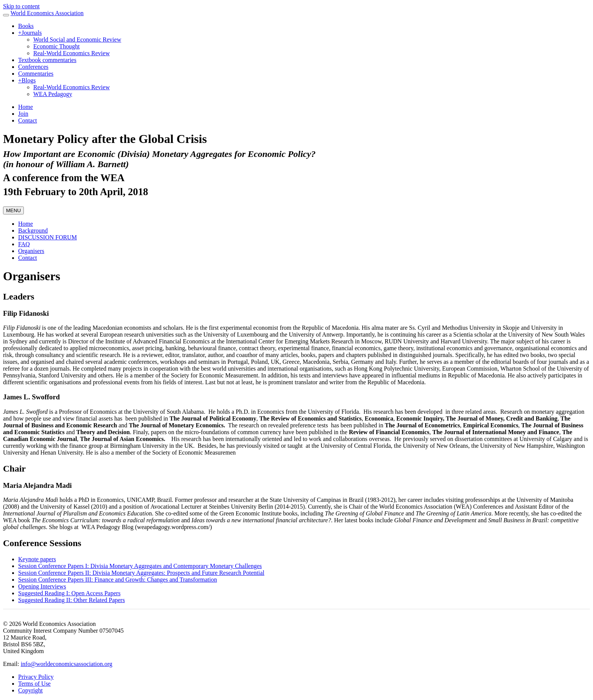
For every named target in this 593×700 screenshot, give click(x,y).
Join (23, 114)
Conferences (33, 67)
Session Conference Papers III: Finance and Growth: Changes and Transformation (118, 580)
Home (26, 107)
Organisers (31, 251)
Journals (30, 33)
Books (26, 26)
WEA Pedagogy (53, 94)
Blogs (27, 80)
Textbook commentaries (47, 60)
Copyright (30, 690)
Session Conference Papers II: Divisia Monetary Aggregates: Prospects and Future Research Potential (141, 573)
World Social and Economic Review (77, 40)
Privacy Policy (36, 677)
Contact (28, 120)
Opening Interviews (42, 586)
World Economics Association (47, 13)
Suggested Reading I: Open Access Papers (69, 593)
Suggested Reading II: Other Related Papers (71, 600)
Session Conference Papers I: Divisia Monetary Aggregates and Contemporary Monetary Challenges (140, 566)
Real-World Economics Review (71, 53)
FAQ (24, 244)
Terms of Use (34, 684)
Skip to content (21, 6)
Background (33, 230)
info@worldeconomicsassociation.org (67, 664)
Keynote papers (37, 559)
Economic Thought (57, 46)
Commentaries (36, 74)
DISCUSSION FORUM (47, 237)
